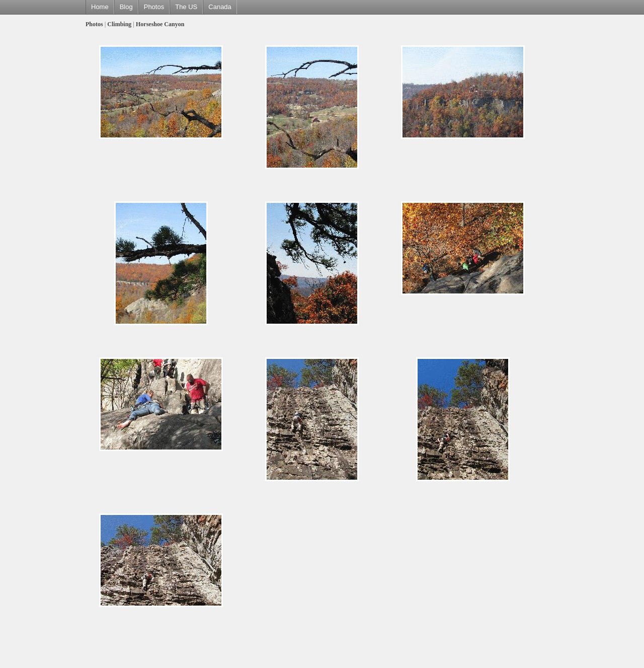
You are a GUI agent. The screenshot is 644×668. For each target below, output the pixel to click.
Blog (126, 7)
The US (186, 7)
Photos (154, 7)
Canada (220, 7)
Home (100, 7)
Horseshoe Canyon (160, 24)
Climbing (119, 24)
